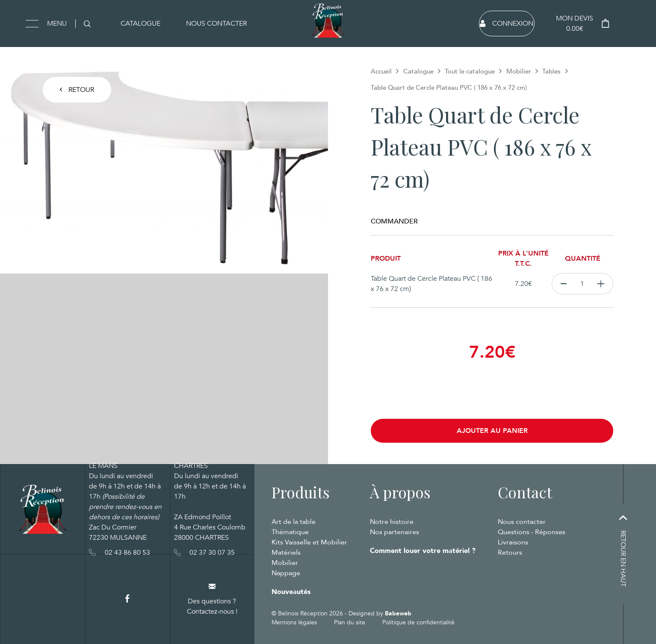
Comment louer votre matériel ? (423, 551)
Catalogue (140, 24)
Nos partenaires (394, 532)
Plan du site (350, 622)
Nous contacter (216, 24)
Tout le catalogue (470, 71)
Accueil (381, 71)
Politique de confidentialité (418, 622)
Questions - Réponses (532, 532)
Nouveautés (291, 592)
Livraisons (513, 542)
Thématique (290, 532)
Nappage (286, 573)
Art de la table (294, 522)
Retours (510, 553)
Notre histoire (392, 522)
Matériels (286, 553)
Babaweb (398, 613)
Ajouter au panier (492, 431)
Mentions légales (294, 622)
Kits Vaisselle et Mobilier (309, 542)
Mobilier (519, 71)
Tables (551, 71)
